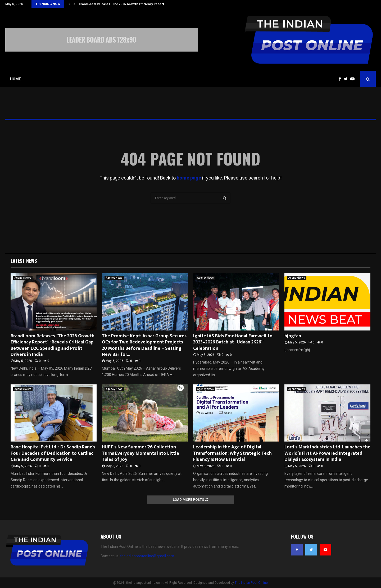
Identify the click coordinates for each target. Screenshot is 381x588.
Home (15, 79)
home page (189, 178)
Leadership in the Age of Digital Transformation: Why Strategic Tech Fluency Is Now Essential (232, 453)
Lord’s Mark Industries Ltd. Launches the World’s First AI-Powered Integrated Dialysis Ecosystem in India (327, 453)
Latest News (24, 261)
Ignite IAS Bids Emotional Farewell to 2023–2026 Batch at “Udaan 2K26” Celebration (233, 342)
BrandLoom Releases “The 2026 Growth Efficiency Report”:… (124, 4)
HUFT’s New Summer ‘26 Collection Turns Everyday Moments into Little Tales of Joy (140, 453)
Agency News (23, 278)
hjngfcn (293, 336)
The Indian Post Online (251, 583)
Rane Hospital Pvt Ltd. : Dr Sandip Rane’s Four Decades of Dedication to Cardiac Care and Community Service (53, 453)
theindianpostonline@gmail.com (147, 556)
